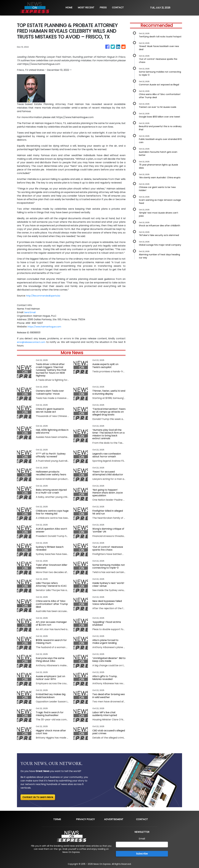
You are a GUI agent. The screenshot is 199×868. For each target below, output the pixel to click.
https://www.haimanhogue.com (46, 327)
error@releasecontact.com (33, 342)
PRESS (103, 8)
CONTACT (118, 8)
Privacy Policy (85, 819)
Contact (142, 819)
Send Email (31, 312)
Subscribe (142, 854)
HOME (69, 8)
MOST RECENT (86, 8)
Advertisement (114, 819)
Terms (57, 819)
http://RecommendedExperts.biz (46, 296)
